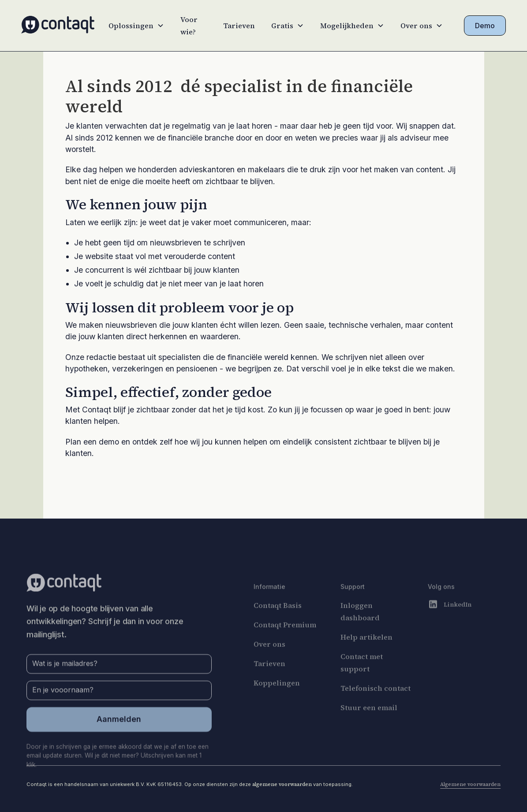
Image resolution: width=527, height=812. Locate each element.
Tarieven (239, 26)
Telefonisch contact (376, 705)
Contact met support (362, 679)
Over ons (269, 661)
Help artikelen (367, 654)
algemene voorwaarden (282, 784)
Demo (485, 26)
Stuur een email (369, 724)
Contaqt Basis (278, 622)
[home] (58, 26)
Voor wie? (189, 26)
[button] (136, 26)
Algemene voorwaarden (470, 784)
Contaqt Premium (285, 641)
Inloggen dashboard (361, 628)
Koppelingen (277, 700)
